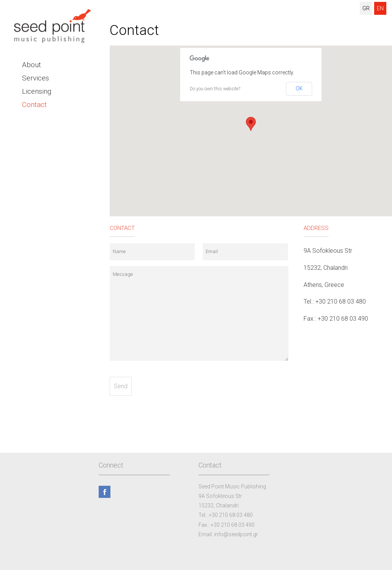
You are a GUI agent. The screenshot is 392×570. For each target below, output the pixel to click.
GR (366, 8)
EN (380, 8)
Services (35, 78)
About (31, 65)
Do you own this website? (215, 89)
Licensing (37, 91)
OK (299, 88)
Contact (34, 105)
